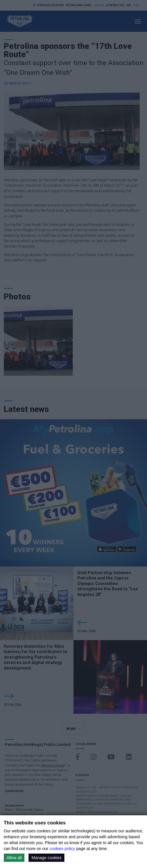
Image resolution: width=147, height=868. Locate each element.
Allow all (14, 858)
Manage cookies (46, 858)
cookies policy (62, 849)
